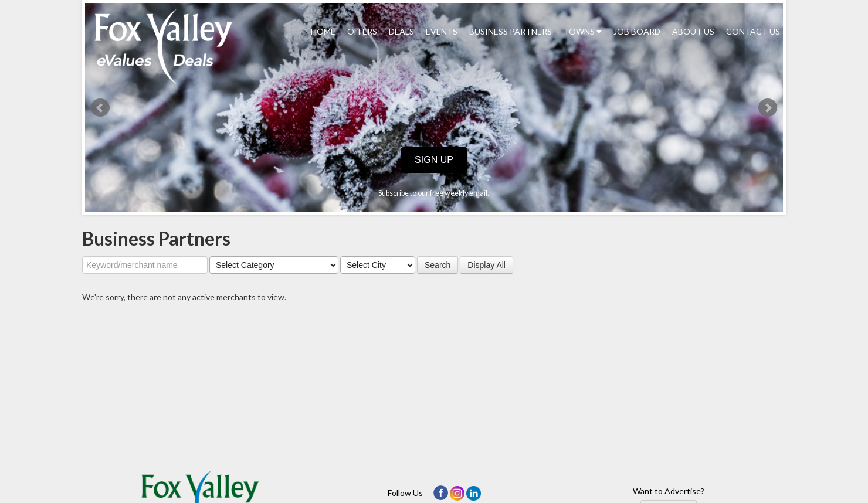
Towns (583, 31)
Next (768, 108)
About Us (693, 31)
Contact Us (753, 31)
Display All (486, 265)
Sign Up (434, 160)
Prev (100, 108)
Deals (401, 31)
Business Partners (511, 31)
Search (438, 265)
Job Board (637, 31)
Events (442, 31)
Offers (362, 31)
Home (323, 31)
